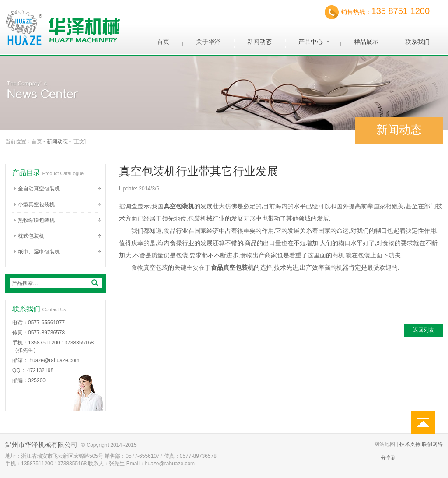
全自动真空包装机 (39, 189)
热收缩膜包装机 (36, 220)
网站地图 (385, 444)
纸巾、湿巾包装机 (39, 252)
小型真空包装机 (36, 204)
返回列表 (423, 330)
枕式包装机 (31, 236)
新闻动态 (57, 141)
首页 (37, 141)
